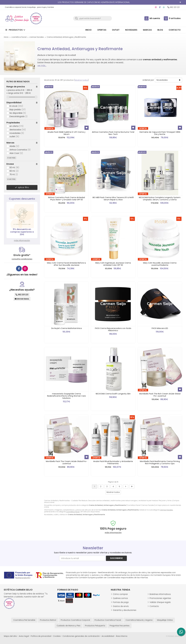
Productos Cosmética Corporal (75, 620)
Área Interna (122, 636)
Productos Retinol (48, 620)
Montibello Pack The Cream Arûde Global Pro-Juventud (67, 462)
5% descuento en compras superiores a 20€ (22, 232)
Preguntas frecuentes (120, 626)
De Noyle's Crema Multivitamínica (67, 328)
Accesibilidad (108, 636)
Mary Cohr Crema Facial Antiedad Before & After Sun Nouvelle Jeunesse (66, 264)
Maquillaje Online (165, 620)
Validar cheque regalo (160, 602)
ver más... (42, 65)
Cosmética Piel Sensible (24, 620)
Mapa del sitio (10, 636)
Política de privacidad (41, 636)
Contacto (154, 606)
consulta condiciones (22, 259)
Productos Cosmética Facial (108, 620)
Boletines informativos (160, 594)
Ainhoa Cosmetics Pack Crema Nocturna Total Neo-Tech (113, 133)
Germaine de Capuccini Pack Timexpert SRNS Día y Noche (160, 133)
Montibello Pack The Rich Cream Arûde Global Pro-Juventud (160, 395)
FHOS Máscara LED (160, 328)
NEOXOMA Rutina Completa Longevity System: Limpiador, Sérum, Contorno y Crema (160, 199)
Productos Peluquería (95, 626)
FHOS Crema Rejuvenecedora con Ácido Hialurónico (113, 329)
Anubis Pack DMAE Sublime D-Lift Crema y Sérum (66, 133)
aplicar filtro (23, 187)
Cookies (57, 636)
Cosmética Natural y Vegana (139, 620)
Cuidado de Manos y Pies (69, 626)
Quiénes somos (120, 598)
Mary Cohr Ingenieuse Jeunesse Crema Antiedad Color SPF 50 (113, 264)
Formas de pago (121, 602)
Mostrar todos (81, 80)
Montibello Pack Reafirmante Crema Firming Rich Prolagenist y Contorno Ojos (160, 462)
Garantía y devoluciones (125, 610)
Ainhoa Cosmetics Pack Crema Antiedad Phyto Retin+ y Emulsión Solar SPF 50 (66, 199)
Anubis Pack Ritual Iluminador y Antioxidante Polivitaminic (113, 462)
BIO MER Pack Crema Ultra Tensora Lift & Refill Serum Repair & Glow (113, 199)
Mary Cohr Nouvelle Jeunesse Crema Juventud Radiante (160, 264)
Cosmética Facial (73, 512)
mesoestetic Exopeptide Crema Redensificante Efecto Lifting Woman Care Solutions (66, 396)
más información (22, 240)
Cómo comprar (120, 594)
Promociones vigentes (160, 598)
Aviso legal (24, 636)
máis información (113, 533)
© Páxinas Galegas (174, 636)
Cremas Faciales (166, 510)
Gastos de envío (121, 606)
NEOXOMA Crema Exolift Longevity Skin (113, 394)
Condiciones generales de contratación (81, 636)
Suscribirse (116, 558)
